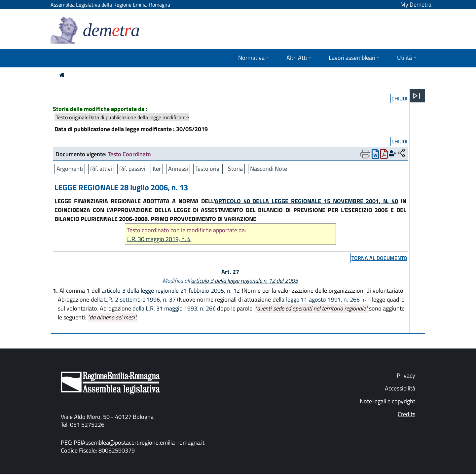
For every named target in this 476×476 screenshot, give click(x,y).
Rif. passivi (132, 169)
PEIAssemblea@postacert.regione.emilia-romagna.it (139, 442)
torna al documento (379, 258)
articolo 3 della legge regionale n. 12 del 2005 (244, 281)
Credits (406, 414)
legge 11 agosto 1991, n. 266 (326, 299)
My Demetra (416, 4)
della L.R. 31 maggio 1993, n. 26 (172, 308)
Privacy (406, 375)
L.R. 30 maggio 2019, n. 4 (159, 239)
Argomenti (70, 169)
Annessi (178, 169)
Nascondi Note (269, 169)
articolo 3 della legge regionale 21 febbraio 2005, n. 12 (171, 291)
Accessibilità (400, 388)
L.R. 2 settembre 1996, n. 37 (140, 299)
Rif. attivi (101, 169)
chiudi (399, 98)
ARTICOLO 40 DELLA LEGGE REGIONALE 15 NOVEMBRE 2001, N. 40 (306, 201)
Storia (235, 169)
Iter (157, 169)
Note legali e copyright (387, 401)
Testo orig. (208, 169)
